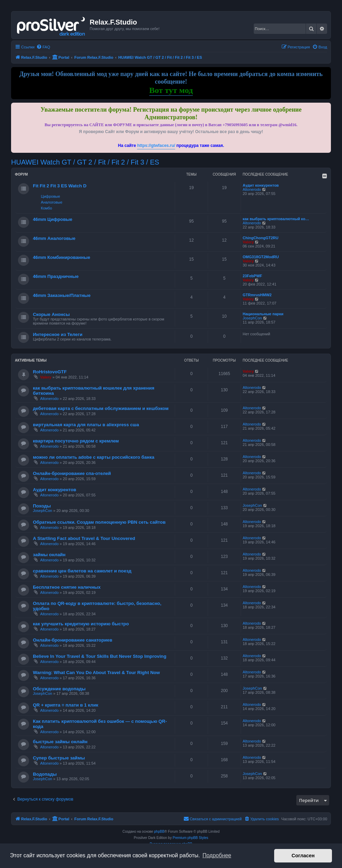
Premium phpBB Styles (191, 838)
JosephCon (252, 318)
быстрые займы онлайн (60, 742)
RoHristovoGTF (50, 372)
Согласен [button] (303, 856)
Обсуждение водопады (59, 689)
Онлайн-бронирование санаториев (73, 640)
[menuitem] (43, 47)
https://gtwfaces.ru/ (156, 146)
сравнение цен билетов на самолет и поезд (82, 571)
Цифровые (50, 196)
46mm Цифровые (53, 219)
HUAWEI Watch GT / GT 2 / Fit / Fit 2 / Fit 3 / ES (85, 162)
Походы (42, 506)
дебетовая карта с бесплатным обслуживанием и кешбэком (101, 408)
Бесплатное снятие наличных (67, 587)
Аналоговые (52, 202)
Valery (248, 242)
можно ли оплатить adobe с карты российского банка (94, 457)
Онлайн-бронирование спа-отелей (72, 473)
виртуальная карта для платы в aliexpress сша (86, 425)
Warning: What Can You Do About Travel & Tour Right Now (96, 673)
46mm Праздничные (56, 276)
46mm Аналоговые (54, 238)
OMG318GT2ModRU (261, 257)
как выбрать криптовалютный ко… (276, 219)
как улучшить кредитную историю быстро (81, 624)
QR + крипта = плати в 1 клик (66, 705)
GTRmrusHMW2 (257, 295)
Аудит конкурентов (261, 185)
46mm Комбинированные (62, 257)
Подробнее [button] (217, 855)
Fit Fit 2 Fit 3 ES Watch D (60, 186)
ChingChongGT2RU (260, 238)
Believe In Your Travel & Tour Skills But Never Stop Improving (100, 656)
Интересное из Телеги (58, 334)
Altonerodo (252, 189)
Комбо (46, 208)
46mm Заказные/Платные (62, 295)
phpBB (159, 832)
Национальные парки (263, 314)
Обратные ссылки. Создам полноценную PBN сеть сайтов (99, 522)
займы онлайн (49, 555)
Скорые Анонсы (51, 314)
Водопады (45, 774)
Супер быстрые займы (59, 758)
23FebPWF (252, 276)
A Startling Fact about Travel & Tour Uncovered (84, 538)
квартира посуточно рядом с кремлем (76, 441)
